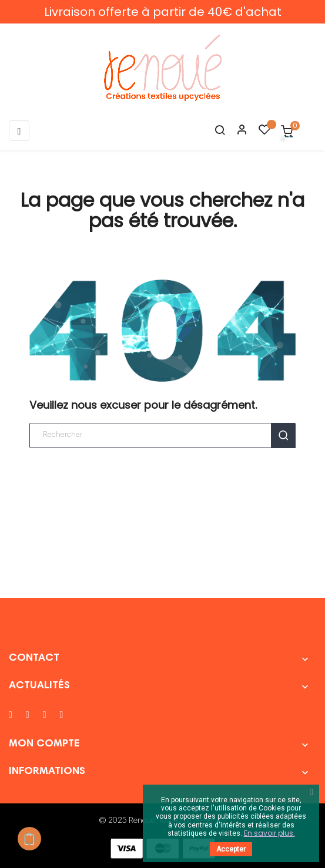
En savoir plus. (269, 833)
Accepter (231, 849)
